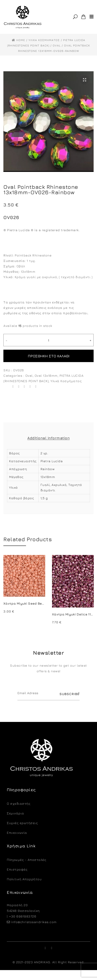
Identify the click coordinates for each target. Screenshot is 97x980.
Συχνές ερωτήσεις (22, 823)
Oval (29, 376)
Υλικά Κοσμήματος (66, 381)
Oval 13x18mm (46, 376)
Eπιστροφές (17, 869)
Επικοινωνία (17, 833)
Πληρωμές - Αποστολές (26, 860)
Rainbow (48, 469)
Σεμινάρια (15, 813)
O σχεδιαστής (19, 803)
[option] (24, 585)
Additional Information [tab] (48, 438)
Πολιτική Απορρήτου (24, 879)
